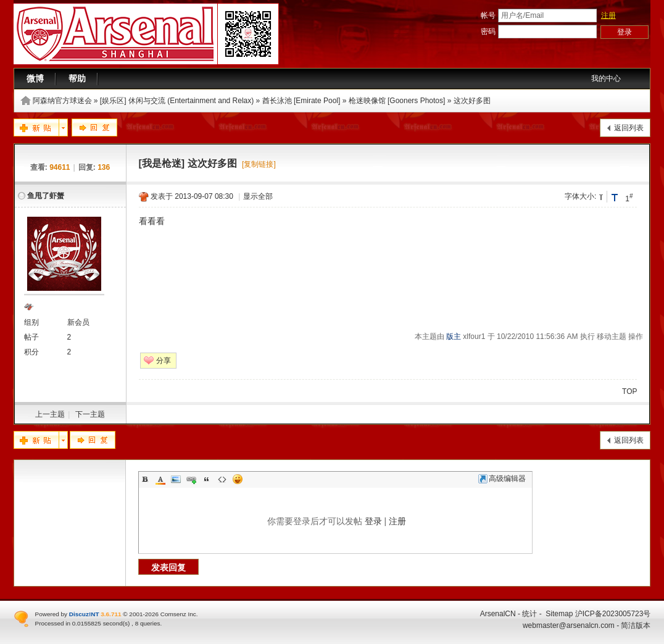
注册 (608, 15)
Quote (207, 479)
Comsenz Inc (178, 614)
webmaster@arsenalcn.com (569, 625)
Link (191, 479)
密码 (488, 31)
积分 (31, 352)
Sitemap (559, 614)
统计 (529, 614)
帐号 (488, 15)
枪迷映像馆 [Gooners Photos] (397, 101)
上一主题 (50, 414)
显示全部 (258, 196)
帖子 (31, 337)
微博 (35, 78)
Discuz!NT (84, 614)
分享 (164, 361)
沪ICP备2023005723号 (613, 614)
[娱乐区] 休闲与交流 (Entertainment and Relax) (177, 101)
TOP (629, 391)
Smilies (238, 479)
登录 (373, 521)
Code (222, 479)
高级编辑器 (502, 479)
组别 (31, 322)
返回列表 (629, 128)
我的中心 (606, 78)
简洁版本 (636, 625)
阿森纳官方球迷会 (62, 101)
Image (176, 479)
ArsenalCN (498, 614)
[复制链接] (259, 164)
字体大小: (580, 196)
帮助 (77, 78)
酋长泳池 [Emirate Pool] (301, 101)
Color (160, 479)
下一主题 (90, 414)
